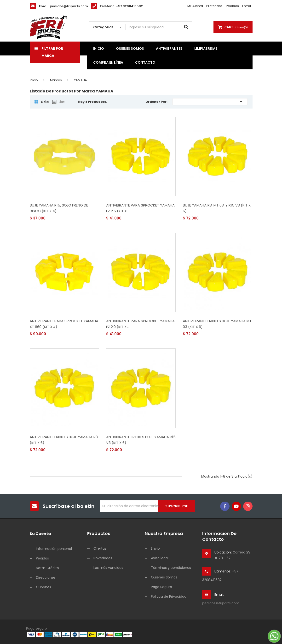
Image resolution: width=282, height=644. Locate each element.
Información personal (54, 549)
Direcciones (46, 577)
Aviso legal (160, 558)
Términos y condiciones (171, 568)
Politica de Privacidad (169, 596)
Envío (155, 548)
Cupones (43, 587)
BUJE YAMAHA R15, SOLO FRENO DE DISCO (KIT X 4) (59, 208)
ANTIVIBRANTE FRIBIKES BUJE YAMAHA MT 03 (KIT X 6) (217, 324)
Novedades (103, 558)
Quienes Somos (164, 577)
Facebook (225, 506)
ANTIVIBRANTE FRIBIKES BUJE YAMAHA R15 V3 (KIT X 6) (141, 440)
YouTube (236, 506)
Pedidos (232, 6)
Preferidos (214, 6)
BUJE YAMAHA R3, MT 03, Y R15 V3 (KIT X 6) (217, 208)
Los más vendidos (108, 568)
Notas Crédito (47, 568)
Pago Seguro (161, 587)
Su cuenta (40, 534)
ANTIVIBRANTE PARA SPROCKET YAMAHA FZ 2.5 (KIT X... (140, 208)
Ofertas (100, 548)
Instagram (248, 506)
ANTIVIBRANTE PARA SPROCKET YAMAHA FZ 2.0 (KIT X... (140, 324)
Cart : (233, 27)
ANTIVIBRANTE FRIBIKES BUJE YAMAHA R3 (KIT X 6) (64, 440)
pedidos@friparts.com (69, 6)
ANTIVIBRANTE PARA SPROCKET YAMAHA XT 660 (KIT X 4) (64, 324)
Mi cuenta (195, 6)
